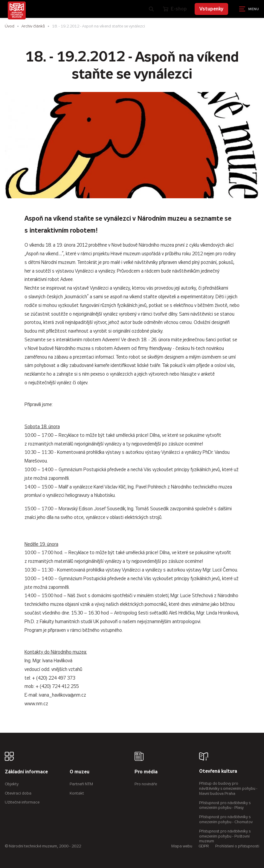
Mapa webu (182, 846)
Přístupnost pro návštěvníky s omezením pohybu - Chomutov (226, 819)
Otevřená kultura (218, 771)
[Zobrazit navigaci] (249, 9)
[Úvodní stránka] (17, 10)
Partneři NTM (81, 784)
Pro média (146, 772)
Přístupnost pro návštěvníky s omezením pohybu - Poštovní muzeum (225, 836)
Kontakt (77, 793)
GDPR (204, 846)
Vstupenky (211, 9)
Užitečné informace (22, 802)
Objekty (12, 784)
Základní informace (26, 772)
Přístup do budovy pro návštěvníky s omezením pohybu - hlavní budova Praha (228, 788)
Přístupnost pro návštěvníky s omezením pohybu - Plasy (225, 805)
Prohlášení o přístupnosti (237, 846)
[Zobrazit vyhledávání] (151, 9)
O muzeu (80, 772)
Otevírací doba (18, 793)
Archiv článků (33, 26)
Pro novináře (146, 784)
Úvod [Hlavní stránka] (10, 26)
